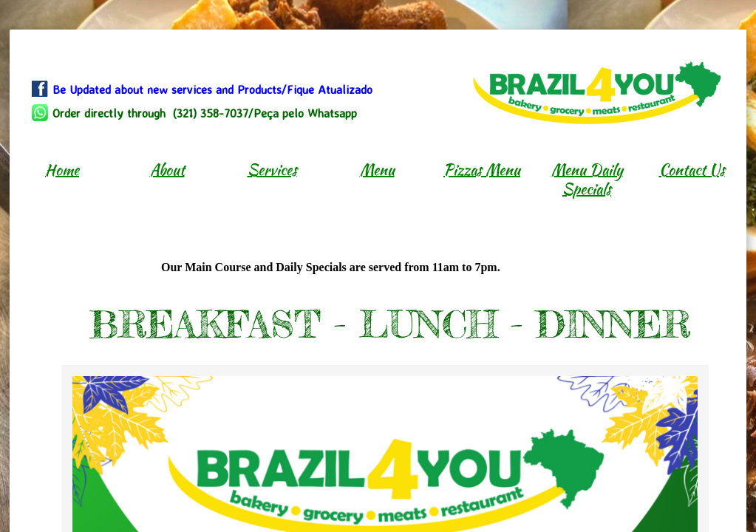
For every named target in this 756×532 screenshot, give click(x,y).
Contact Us (692, 170)
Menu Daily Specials (587, 179)
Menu (377, 170)
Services (272, 170)
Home (62, 170)
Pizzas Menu (482, 170)
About (167, 170)
